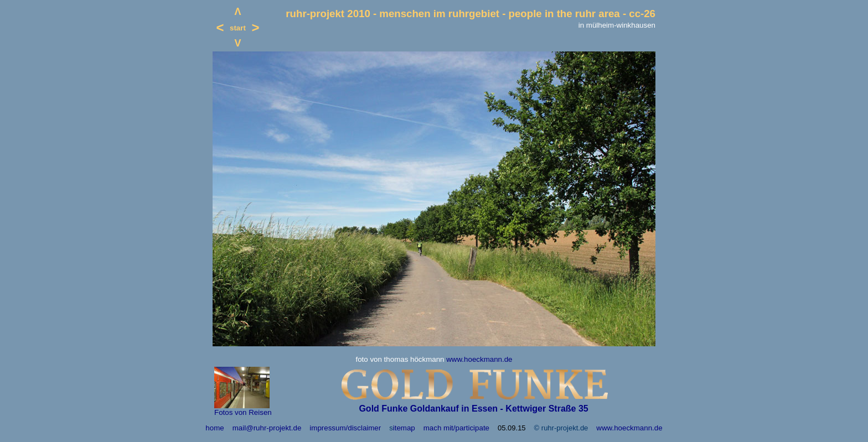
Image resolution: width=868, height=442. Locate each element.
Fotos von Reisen (243, 412)
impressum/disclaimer (345, 428)
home (215, 428)
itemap (404, 428)
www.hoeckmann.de (479, 359)
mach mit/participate (456, 428)
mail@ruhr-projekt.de (267, 428)
